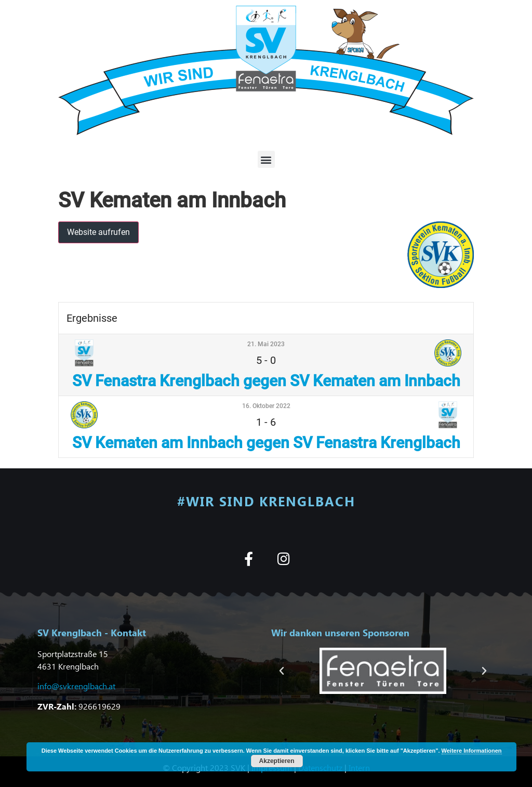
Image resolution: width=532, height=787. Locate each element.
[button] (266, 159)
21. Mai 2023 (266, 344)
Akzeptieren (277, 761)
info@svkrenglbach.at (76, 686)
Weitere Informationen (472, 751)
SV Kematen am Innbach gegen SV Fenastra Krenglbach (266, 443)
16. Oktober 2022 (266, 406)
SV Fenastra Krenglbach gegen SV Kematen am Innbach (266, 381)
